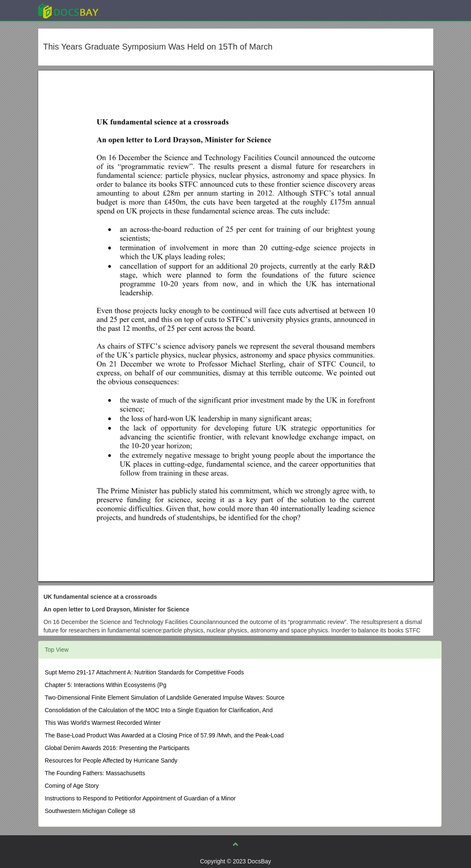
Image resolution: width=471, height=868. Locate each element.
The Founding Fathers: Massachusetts (95, 773)
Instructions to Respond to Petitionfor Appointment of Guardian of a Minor (140, 798)
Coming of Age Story (72, 786)
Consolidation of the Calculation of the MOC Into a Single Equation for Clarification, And (159, 710)
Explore (131, 10)
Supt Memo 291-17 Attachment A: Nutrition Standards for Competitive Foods (145, 672)
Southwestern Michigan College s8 (90, 811)
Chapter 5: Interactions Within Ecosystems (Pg (106, 685)
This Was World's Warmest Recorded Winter (103, 723)
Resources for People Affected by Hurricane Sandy (111, 760)
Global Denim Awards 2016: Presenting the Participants (117, 748)
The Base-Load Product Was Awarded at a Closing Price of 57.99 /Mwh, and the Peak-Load (164, 735)
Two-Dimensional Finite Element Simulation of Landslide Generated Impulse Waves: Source (165, 698)
